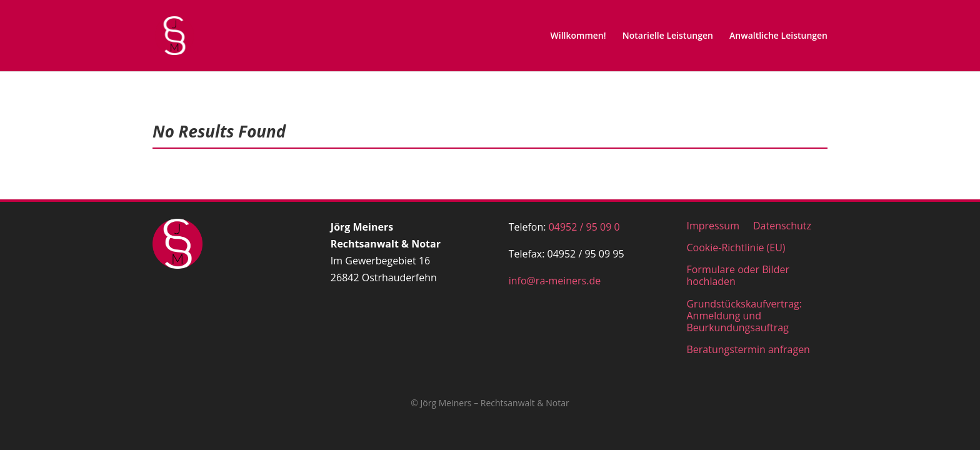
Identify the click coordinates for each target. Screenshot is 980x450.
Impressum (712, 225)
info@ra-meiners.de (555, 281)
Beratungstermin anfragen (748, 349)
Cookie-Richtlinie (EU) (736, 247)
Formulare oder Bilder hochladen (737, 275)
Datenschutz (782, 225)
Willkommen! (578, 36)
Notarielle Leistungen (668, 36)
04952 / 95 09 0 (584, 227)
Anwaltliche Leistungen (778, 36)
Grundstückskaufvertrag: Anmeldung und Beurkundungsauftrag (744, 316)
